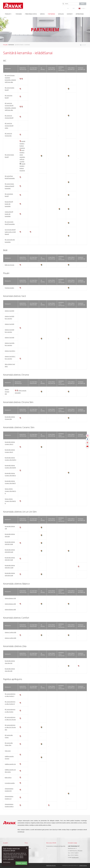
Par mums (6, 846)
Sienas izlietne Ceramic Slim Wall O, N (11, 491)
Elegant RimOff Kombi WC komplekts (9, 204)
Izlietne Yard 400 (9, 338)
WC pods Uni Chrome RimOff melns (9, 126)
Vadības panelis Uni (10, 764)
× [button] (27, 848)
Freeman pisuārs (9, 288)
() (68, 8)
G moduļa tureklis (10, 783)
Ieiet (74, 8)
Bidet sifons (8, 778)
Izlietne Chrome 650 (7, 392)
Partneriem (11, 45)
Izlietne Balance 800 (10, 610)
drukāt (84, 45)
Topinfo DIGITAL (83, 865)
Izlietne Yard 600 (9, 324)
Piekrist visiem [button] (21, 863)
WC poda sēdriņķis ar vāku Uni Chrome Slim (10, 727)
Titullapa (5, 45)
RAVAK (13, 6)
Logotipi (27, 846)
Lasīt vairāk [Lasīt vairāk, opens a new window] (11, 859)
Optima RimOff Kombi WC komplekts (9, 214)
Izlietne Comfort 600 (10, 632)
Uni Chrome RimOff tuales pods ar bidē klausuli (10, 232)
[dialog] (15, 856)
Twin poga (8, 751)
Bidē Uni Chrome (10, 265)
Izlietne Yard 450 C (10, 351)
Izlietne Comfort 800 (10, 638)
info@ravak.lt (75, 857)
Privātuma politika (51, 865)
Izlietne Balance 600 (10, 604)
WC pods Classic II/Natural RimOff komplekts (9, 186)
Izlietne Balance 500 (10, 598)
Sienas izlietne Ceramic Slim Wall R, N (10, 501)
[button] (8, 862)
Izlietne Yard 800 (9, 311)
